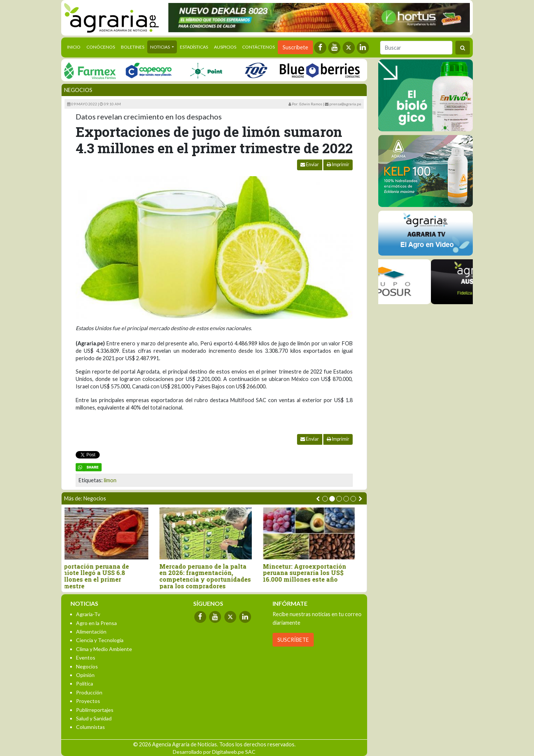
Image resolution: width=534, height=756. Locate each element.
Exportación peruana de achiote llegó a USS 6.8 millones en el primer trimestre (101, 576)
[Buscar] (416, 48)
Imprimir (338, 165)
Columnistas (90, 727)
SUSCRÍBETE (293, 640)
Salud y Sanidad (94, 718)
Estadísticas (194, 47)
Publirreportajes (95, 710)
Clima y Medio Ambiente (104, 649)
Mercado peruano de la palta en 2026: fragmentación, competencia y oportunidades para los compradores (214, 576)
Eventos (86, 658)
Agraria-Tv (88, 614)
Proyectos (88, 701)
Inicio (75, 46)
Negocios (78, 90)
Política (85, 683)
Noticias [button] (160, 47)
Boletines (133, 47)
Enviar (310, 165)
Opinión (85, 675)
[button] (325, 499)
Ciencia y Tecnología (100, 640)
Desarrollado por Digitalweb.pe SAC (214, 752)
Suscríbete (295, 47)
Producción (89, 692)
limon (110, 480)
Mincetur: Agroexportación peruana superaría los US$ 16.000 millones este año (313, 573)
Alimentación (91, 632)
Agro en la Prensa (96, 623)
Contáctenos (258, 47)
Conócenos (101, 47)
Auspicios (225, 47)
